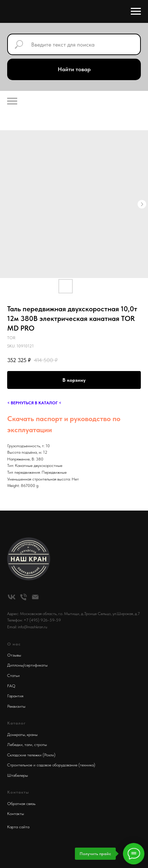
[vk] (12, 597)
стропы (40, 745)
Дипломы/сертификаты (27, 665)
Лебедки (15, 745)
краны (32, 735)
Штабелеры (18, 775)
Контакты (16, 814)
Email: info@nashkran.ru (27, 627)
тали (28, 745)
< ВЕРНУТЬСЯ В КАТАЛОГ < (34, 403)
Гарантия (15, 696)
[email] (35, 597)
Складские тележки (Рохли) (31, 755)
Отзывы (14, 655)
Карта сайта (18, 827)
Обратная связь (21, 804)
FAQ (11, 686)
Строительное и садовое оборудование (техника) (51, 765)
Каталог (16, 723)
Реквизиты (16, 706)
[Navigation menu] (136, 11)
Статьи (13, 676)
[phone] (23, 597)
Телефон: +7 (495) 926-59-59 (34, 620)
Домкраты (16, 735)
